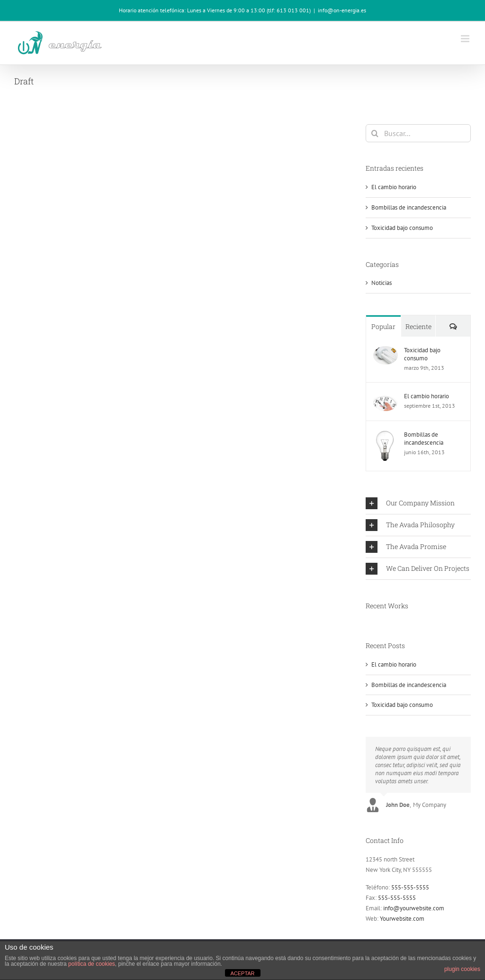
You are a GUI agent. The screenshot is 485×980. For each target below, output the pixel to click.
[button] (418, 503)
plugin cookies (462, 969)
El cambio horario (394, 187)
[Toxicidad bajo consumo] (386, 351)
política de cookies (92, 964)
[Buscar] (375, 133)
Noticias (382, 283)
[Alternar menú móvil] (466, 39)
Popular (383, 326)
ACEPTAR (242, 973)
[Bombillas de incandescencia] (385, 435)
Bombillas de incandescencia (409, 207)
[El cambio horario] (386, 397)
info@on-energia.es (342, 10)
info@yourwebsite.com (414, 908)
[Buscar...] (418, 133)
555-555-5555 (410, 887)
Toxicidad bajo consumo (402, 228)
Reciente (418, 326)
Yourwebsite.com (402, 919)
